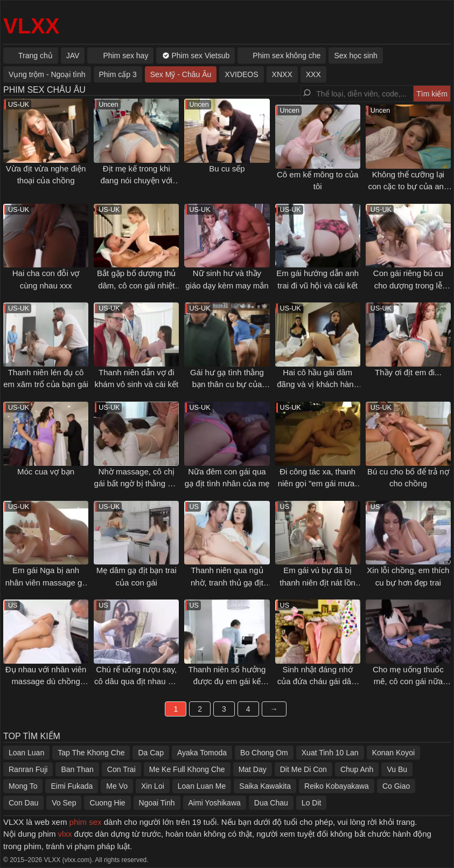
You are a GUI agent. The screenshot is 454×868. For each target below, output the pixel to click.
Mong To (23, 786)
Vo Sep (64, 803)
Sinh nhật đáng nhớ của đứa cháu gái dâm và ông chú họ (318, 681)
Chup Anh (357, 769)
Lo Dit (312, 803)
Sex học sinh (355, 56)
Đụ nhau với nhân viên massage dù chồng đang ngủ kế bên (46, 681)
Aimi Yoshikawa (215, 803)
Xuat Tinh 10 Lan (330, 753)
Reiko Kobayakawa (337, 786)
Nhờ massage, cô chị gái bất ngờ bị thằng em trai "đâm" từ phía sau (137, 484)
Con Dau (23, 803)
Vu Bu (397, 769)
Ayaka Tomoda (202, 753)
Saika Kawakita (265, 786)
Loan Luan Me (202, 786)
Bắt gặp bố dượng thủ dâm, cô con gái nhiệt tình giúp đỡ (136, 285)
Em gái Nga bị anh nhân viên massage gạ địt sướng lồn (46, 582)
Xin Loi (153, 786)
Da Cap (151, 753)
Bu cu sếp (227, 168)
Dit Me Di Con (303, 769)
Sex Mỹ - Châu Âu (181, 74)
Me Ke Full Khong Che (187, 769)
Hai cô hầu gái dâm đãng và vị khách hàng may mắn (317, 384)
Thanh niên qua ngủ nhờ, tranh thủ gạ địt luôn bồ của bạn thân (227, 582)
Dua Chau (271, 803)
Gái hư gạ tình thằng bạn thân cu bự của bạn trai (227, 384)
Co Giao (396, 786)
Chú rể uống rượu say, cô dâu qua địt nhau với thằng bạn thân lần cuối (136, 681)
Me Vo (117, 786)
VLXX (31, 26)
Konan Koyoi (393, 753)
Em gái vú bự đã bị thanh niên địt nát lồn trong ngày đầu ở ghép (317, 582)
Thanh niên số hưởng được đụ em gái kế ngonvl (227, 681)
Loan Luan (26, 753)
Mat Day (253, 769)
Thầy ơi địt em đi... (408, 372)
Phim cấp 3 (118, 74)
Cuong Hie (107, 803)
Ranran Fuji (28, 769)
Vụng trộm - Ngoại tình (47, 74)
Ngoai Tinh (157, 803)
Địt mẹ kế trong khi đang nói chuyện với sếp (136, 181)
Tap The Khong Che (91, 753)
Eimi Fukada (72, 786)
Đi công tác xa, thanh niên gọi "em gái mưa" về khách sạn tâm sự (318, 484)
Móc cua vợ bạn (46, 471)
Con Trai (121, 769)
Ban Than (77, 769)
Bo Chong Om (264, 753)
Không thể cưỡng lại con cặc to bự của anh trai (408, 187)
